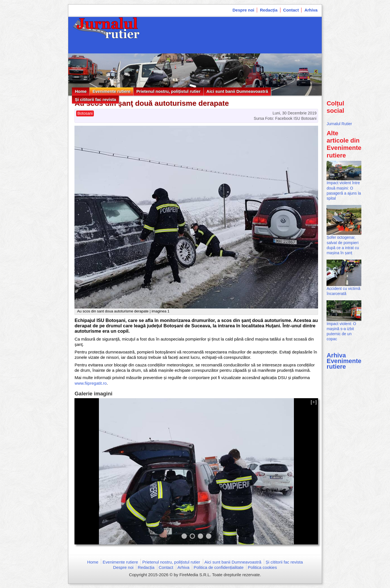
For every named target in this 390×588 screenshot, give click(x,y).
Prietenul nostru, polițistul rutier (168, 91)
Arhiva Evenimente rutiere (344, 361)
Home (81, 91)
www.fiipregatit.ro (90, 383)
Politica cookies (262, 567)
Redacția (269, 10)
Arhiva (311, 10)
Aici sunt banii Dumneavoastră (237, 91)
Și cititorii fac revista (95, 99)
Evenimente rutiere (111, 91)
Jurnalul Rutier (339, 124)
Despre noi (244, 10)
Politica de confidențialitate (219, 567)
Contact (291, 10)
